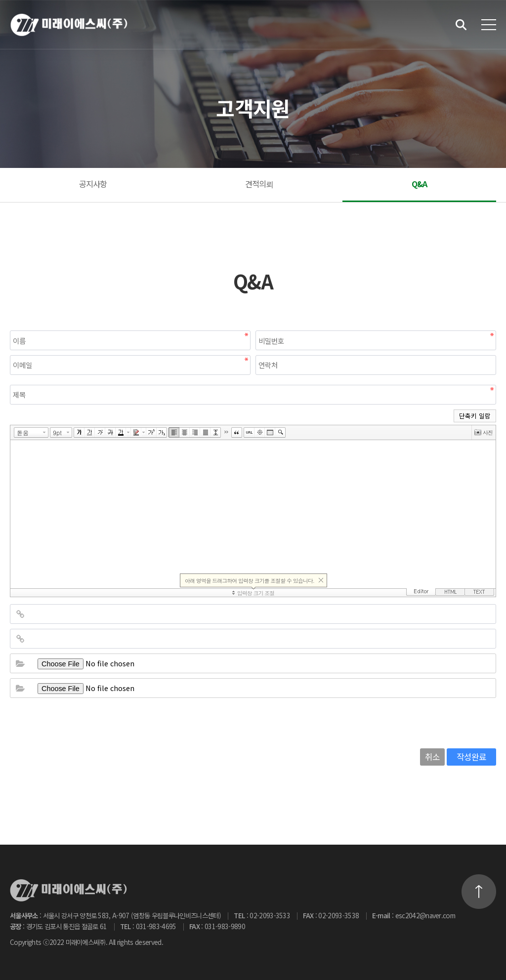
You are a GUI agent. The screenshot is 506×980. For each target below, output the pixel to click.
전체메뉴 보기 (489, 25)
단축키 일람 (475, 416)
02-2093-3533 (270, 915)
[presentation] (85, 722)
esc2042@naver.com (425, 915)
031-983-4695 (156, 926)
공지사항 (93, 184)
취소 (432, 757)
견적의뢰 (259, 184)
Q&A (420, 184)
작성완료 (471, 757)
